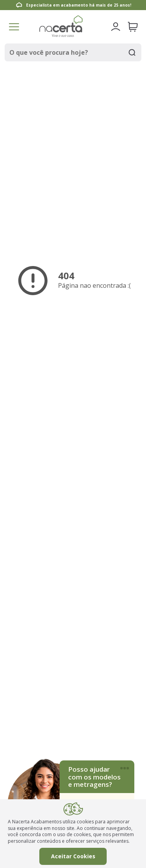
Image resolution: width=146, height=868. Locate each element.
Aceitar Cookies (73, 856)
